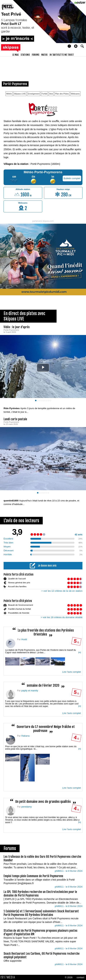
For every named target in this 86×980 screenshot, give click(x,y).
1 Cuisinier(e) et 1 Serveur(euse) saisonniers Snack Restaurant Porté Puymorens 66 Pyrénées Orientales (41, 913)
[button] (76, 46)
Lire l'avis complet (72, 672)
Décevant (9, 550)
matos (44, 55)
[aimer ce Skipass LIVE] (81, 405)
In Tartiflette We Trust (62, 55)
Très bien (8, 542)
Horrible (8, 554)
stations (25, 55)
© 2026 (69, 977)
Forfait (44, 94)
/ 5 (76, 642)
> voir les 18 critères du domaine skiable (62, 617)
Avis (51, 94)
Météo (9, 94)
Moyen (7, 546)
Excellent (8, 538)
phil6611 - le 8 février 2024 (69, 871)
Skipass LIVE (20, 94)
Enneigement (34, 94)
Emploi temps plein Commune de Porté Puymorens (33, 876)
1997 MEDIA (9, 977)
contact (80, 977)
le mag (16, 55)
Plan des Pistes (62, 94)
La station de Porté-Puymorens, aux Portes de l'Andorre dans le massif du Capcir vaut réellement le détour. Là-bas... (43, 657)
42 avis (79, 534)
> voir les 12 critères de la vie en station (62, 591)
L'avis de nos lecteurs (21, 520)
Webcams (75, 94)
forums (36, 55)
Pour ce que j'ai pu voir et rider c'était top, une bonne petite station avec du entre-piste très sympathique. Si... (43, 764)
